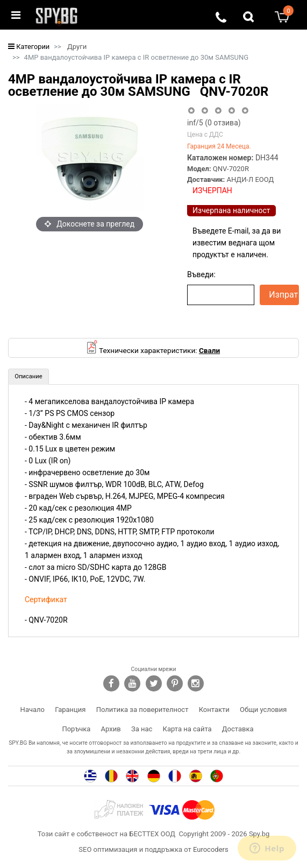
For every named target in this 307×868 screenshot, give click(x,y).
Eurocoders (211, 849)
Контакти (214, 710)
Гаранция (70, 710)
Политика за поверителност (142, 710)
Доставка (238, 729)
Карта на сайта (187, 729)
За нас (142, 729)
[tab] (28, 377)
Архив (111, 729)
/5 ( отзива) (214, 123)
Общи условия (263, 710)
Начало (33, 710)
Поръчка (76, 729)
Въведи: (201, 274)
